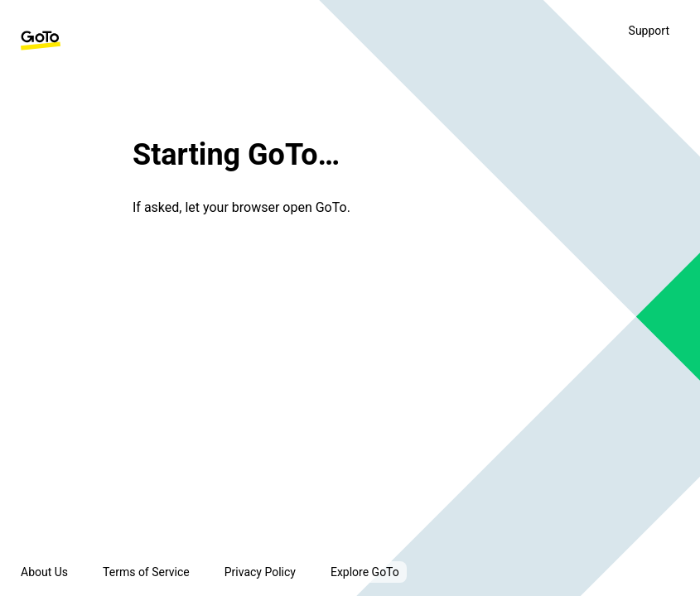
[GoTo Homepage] (41, 41)
